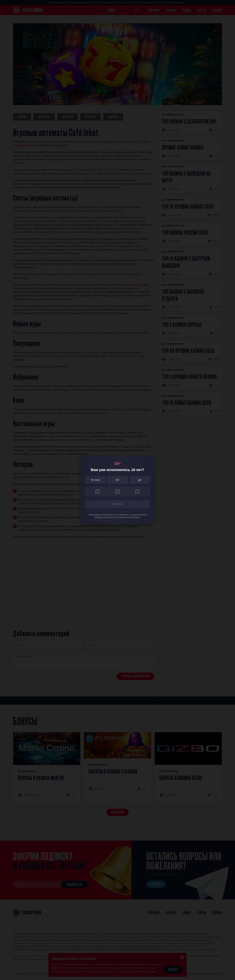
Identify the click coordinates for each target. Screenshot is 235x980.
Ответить (117, 504)
